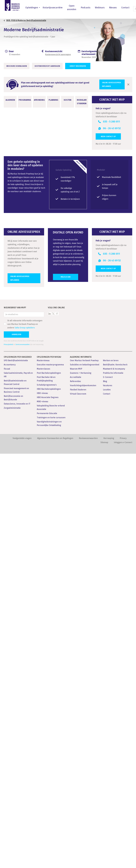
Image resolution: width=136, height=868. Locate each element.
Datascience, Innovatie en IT (17, 818)
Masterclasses (43, 783)
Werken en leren (111, 775)
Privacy (123, 853)
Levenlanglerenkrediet (64, 436)
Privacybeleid (8, 759)
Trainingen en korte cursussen (51, 832)
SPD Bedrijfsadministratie (16, 775)
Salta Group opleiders (25, 742)
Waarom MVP (76, 783)
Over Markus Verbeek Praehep (84, 775)
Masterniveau (43, 775)
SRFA (65, 472)
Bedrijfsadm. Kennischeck (115, 779)
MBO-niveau (42, 816)
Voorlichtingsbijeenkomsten (83, 800)
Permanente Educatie (47, 828)
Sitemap (104, 857)
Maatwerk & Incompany (114, 783)
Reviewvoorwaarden (88, 853)
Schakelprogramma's (47, 799)
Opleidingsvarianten (17, 537)
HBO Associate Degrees (48, 812)
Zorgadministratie (12, 822)
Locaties (107, 804)
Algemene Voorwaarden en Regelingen (55, 853)
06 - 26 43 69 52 (112, 128)
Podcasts (86, 8)
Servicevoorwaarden (23, 759)
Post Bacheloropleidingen (49, 787)
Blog (105, 796)
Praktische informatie (113, 787)
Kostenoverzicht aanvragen (58, 54)
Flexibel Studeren (78, 804)
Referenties (75, 796)
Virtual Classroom (78, 808)
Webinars (100, 8)
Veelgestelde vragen (22, 853)
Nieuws (113, 8)
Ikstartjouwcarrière (53, 8)
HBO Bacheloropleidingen (49, 803)
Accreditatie (76, 791)
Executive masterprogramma (50, 779)
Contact (125, 8)
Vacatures (108, 800)
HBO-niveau (42, 807)
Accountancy (10, 779)
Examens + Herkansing (81, 787)
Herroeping (109, 853)
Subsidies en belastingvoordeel (85, 779)
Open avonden (72, 8)
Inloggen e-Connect (123, 857)
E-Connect (108, 791)
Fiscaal (7, 783)
